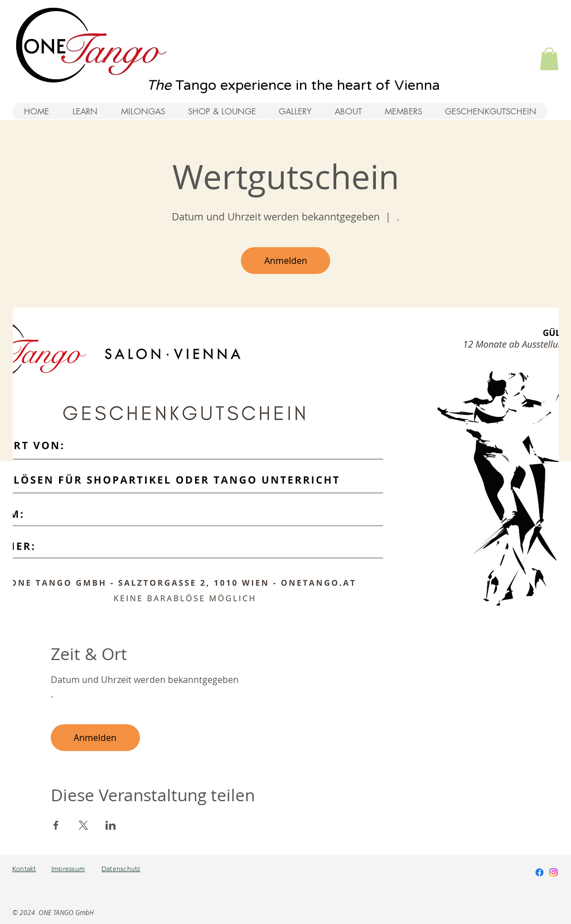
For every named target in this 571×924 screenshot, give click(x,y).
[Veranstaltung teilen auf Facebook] (56, 825)
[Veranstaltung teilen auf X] (83, 825)
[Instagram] (553, 872)
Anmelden (286, 261)
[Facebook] (539, 872)
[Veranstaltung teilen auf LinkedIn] (111, 825)
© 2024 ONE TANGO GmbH (53, 912)
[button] (549, 59)
